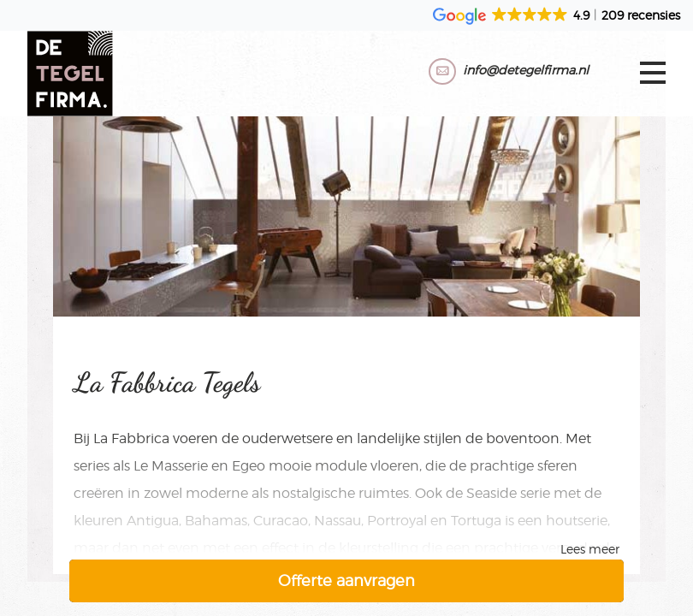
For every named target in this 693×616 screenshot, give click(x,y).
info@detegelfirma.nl (526, 70)
